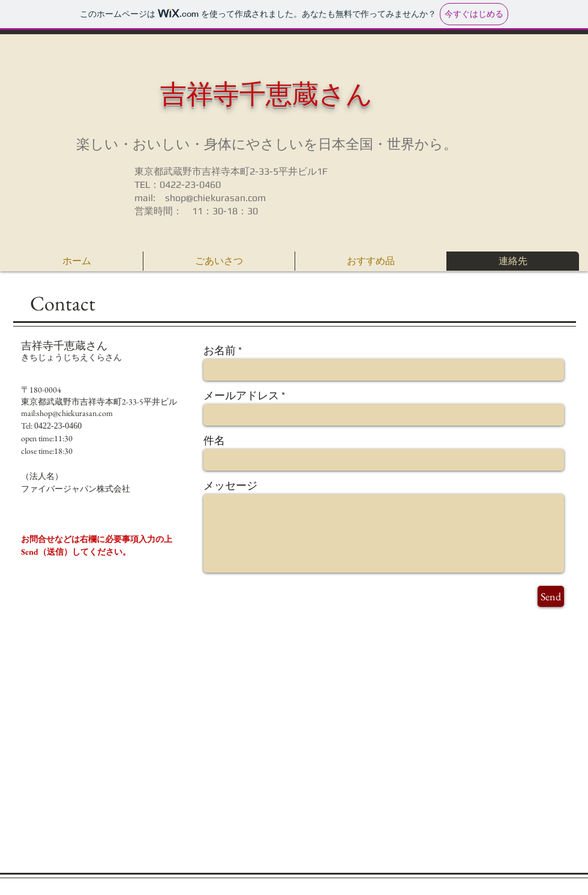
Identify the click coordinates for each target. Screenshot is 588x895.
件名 (214, 441)
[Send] (551, 596)
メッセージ (230, 486)
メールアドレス (241, 396)
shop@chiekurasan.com (215, 198)
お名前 (220, 351)
